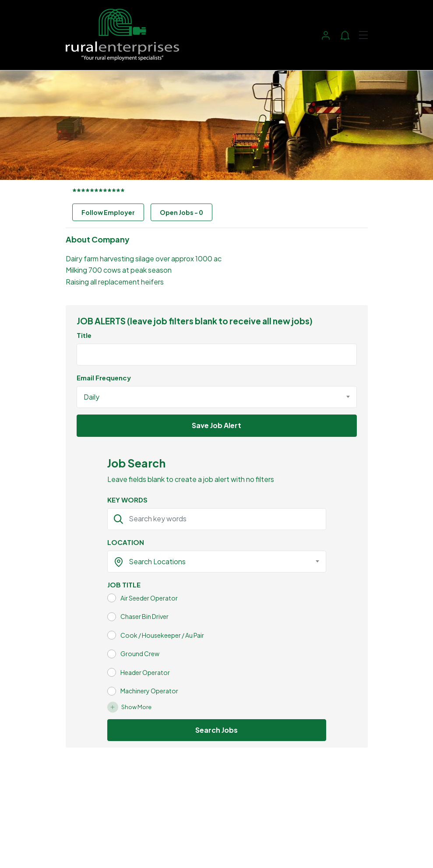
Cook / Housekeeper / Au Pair (162, 635)
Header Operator (145, 672)
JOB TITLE (124, 585)
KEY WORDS (127, 500)
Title (84, 335)
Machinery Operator (149, 691)
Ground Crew (140, 654)
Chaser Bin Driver (144, 616)
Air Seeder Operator (149, 598)
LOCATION (126, 542)
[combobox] (217, 397)
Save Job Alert (216, 425)
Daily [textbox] (92, 397)
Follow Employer (108, 212)
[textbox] (211, 562)
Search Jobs (216, 730)
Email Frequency (104, 378)
